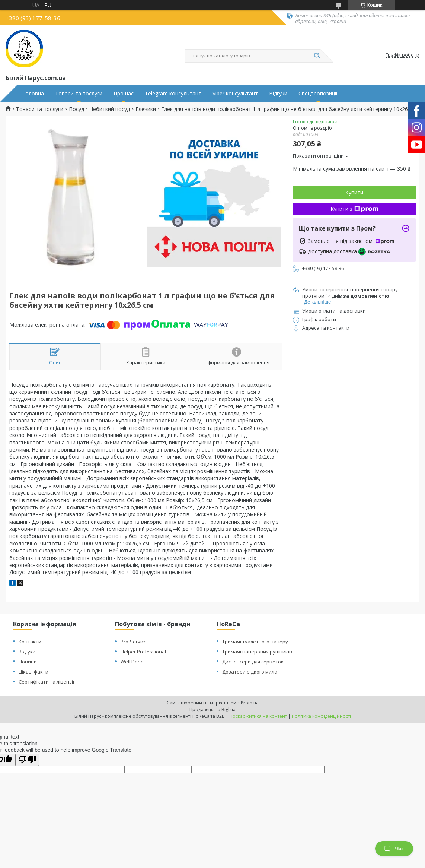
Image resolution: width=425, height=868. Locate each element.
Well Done (132, 662)
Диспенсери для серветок (253, 662)
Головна (33, 94)
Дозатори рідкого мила (250, 672)
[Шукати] (317, 56)
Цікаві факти (33, 672)
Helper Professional (143, 652)
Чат (394, 849)
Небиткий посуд (110, 109)
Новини (28, 662)
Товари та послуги (79, 94)
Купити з (354, 209)
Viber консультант (235, 94)
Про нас (124, 94)
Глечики (146, 109)
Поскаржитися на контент (258, 716)
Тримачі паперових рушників (257, 652)
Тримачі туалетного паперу (255, 642)
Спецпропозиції (318, 94)
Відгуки (278, 94)
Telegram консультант (173, 94)
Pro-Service (134, 642)
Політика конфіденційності (321, 716)
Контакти (30, 642)
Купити (354, 192)
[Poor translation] (27, 760)
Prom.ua (250, 703)
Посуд (76, 109)
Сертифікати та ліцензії (46, 682)
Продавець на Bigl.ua (212, 709)
